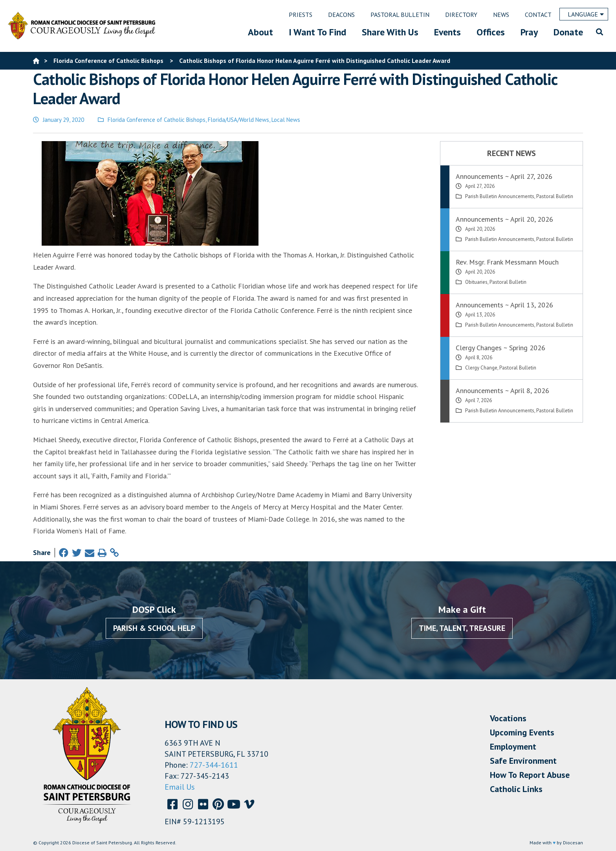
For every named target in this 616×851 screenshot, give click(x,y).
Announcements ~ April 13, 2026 (504, 305)
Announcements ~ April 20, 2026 (504, 219)
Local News (286, 120)
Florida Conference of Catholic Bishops (157, 120)
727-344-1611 (214, 765)
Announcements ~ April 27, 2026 (504, 176)
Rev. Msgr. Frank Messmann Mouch (507, 262)
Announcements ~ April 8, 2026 (502, 391)
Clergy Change (481, 368)
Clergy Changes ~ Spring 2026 (500, 348)
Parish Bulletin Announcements (500, 196)
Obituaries (476, 282)
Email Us (180, 787)
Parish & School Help (154, 628)
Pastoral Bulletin (555, 196)
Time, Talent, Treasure (462, 628)
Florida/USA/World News (238, 120)
